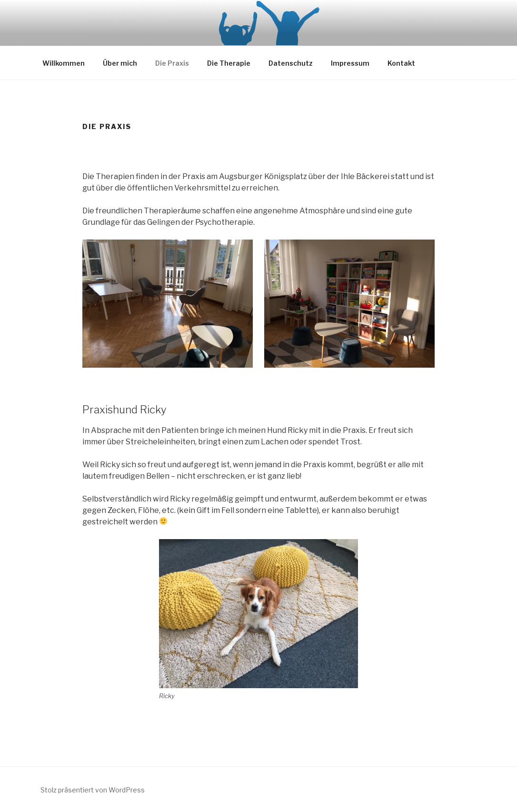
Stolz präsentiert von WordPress (93, 790)
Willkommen (64, 63)
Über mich (120, 63)
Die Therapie (229, 63)
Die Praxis (172, 63)
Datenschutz (291, 63)
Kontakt (401, 63)
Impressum (350, 63)
